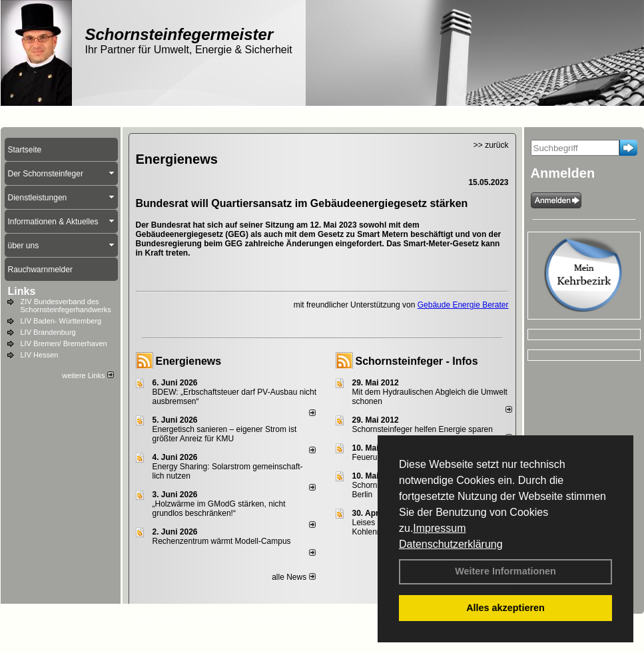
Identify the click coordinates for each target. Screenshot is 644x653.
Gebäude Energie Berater (463, 305)
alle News (293, 577)
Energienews (189, 361)
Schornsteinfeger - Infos (417, 361)
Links (22, 291)
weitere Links (88, 375)
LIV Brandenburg (48, 332)
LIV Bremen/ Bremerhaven (64, 343)
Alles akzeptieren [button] (505, 608)
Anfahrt (345, 620)
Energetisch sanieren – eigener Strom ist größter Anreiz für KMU (225, 434)
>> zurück (491, 145)
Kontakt (172, 620)
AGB (376, 620)
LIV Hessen (40, 355)
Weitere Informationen (505, 571)
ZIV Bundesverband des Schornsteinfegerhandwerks (66, 306)
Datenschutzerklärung (451, 544)
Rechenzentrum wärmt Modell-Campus (222, 541)
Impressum (439, 528)
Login (139, 620)
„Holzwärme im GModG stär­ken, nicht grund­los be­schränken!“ (219, 509)
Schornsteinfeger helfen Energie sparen (423, 429)
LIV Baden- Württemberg (61, 321)
